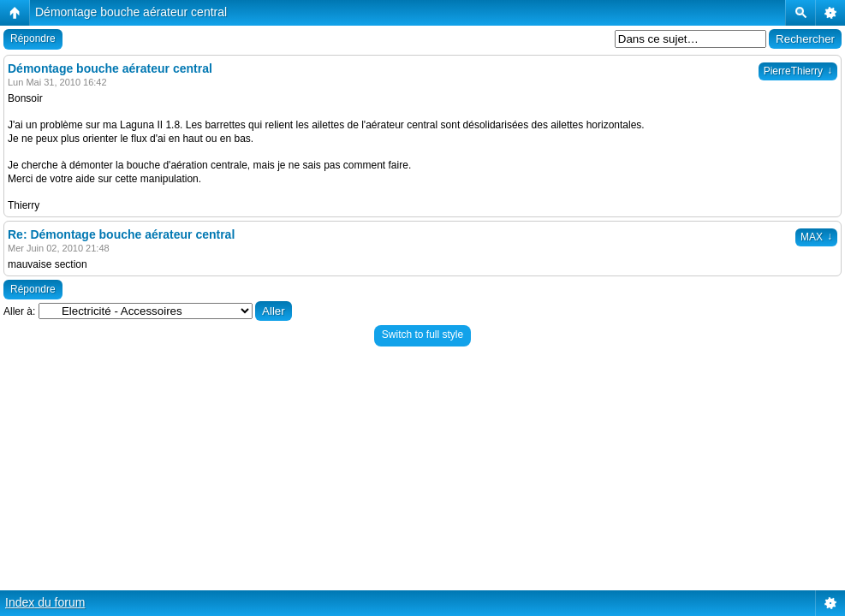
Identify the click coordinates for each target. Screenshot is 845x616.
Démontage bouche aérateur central (131, 12)
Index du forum (45, 602)
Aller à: (19, 311)
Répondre (33, 38)
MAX (816, 237)
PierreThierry (798, 71)
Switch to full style (422, 335)
